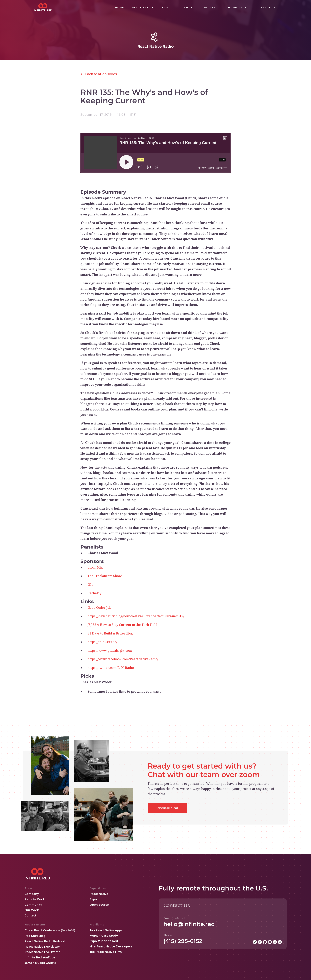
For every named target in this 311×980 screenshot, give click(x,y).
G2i (90, 585)
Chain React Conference (50, 930)
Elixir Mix (95, 567)
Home (120, 8)
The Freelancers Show (105, 576)
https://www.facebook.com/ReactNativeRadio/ (123, 659)
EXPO (166, 8)
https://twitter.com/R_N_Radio (111, 668)
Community (33, 905)
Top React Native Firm (106, 952)
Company (32, 894)
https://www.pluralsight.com (110, 650)
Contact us (266, 8)
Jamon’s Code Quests (40, 963)
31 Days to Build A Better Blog (110, 633)
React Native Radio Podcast (45, 941)
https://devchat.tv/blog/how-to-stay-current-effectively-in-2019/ (136, 616)
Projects (185, 8)
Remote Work (35, 899)
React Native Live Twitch (42, 952)
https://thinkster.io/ (102, 642)
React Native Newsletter (42, 947)
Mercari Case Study (104, 936)
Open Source (99, 905)
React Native (99, 894)
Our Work (32, 910)
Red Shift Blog (35, 936)
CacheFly (94, 593)
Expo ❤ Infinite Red (104, 941)
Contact (30, 915)
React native (143, 8)
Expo (93, 899)
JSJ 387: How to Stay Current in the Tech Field (122, 625)
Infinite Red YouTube (40, 957)
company (208, 8)
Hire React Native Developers (111, 946)
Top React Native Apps (106, 930)
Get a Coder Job (99, 608)
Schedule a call (167, 808)
